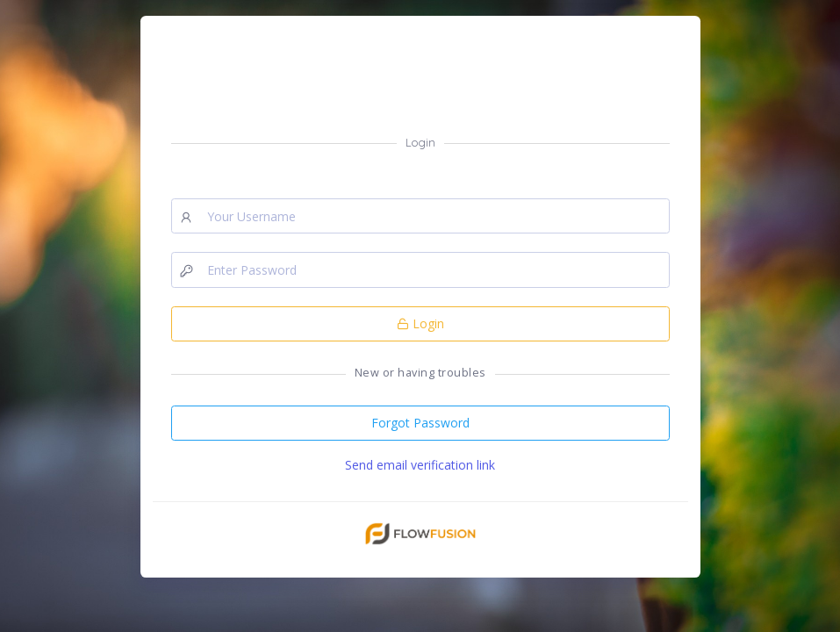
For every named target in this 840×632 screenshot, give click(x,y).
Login (420, 323)
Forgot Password (420, 423)
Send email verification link (420, 465)
